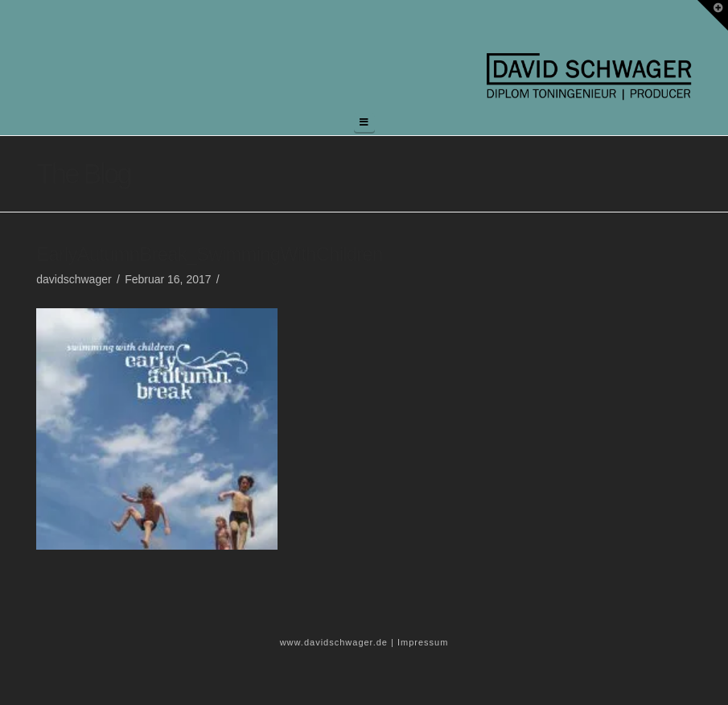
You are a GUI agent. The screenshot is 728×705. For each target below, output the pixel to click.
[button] (364, 123)
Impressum (423, 642)
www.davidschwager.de (334, 642)
